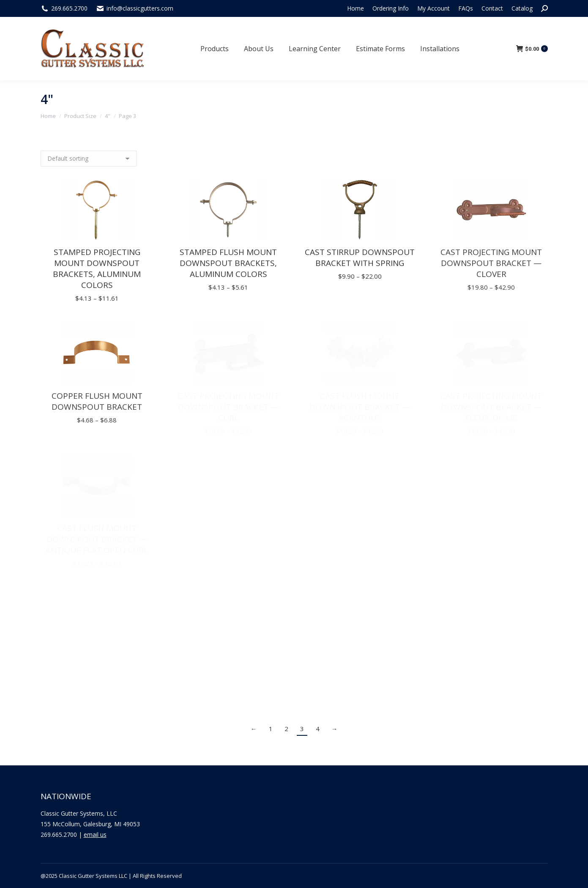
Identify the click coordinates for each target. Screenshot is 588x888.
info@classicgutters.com (140, 8)
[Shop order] (89, 159)
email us (95, 835)
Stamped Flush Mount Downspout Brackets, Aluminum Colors (228, 263)
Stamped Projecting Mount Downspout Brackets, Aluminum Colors (97, 269)
